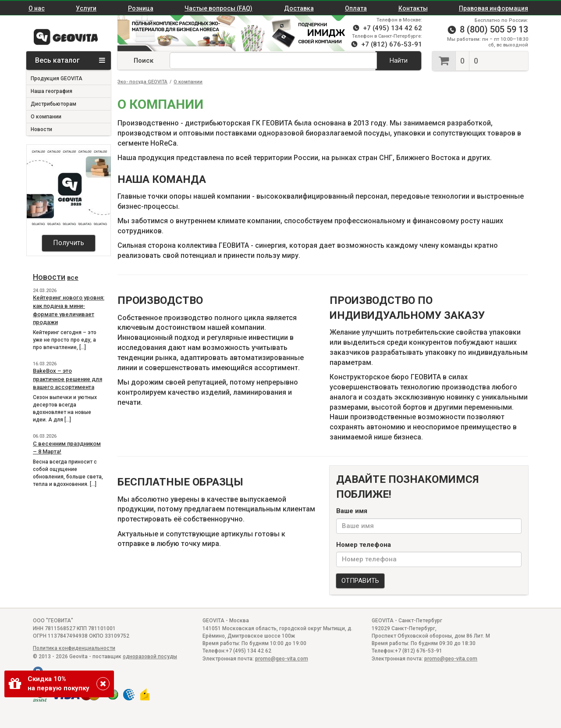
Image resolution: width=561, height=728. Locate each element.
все (73, 278)
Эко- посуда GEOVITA (142, 82)
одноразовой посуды (150, 657)
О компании (46, 117)
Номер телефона (364, 545)
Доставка (299, 8)
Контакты (413, 8)
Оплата (356, 8)
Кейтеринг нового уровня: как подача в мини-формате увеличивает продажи (69, 310)
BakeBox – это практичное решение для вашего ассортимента (67, 379)
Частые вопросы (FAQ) (218, 8)
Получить (69, 243)
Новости (41, 129)
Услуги (86, 8)
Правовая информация (494, 8)
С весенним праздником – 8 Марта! (67, 448)
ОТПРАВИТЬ (360, 581)
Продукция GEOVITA (57, 79)
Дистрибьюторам (53, 104)
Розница (141, 8)
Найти (399, 61)
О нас (37, 8)
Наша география (51, 91)
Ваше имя (352, 511)
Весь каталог (70, 60)
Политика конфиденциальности (74, 648)
